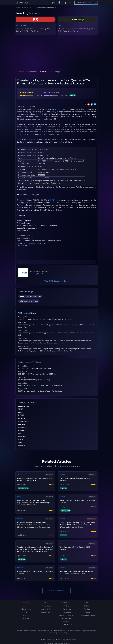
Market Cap (24, 406)
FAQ (26, 611)
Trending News (28, 13)
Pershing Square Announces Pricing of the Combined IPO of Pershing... (34, 30)
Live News (67, 620)
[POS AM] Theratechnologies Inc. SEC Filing (35, 368)
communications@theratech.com (31, 243)
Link (20, 433)
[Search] (65, 3)
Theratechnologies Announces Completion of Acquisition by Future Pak (45, 319)
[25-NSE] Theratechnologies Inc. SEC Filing (34, 380)
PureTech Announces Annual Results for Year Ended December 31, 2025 (76, 571)
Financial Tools (67, 623)
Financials (32, 72)
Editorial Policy (26, 608)
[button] (54, 3)
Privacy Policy (46, 611)
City (20, 443)
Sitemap (26, 617)
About (26, 605)
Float (21, 413)
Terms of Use (46, 605)
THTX (53, 112)
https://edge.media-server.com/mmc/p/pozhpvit (58, 158)
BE (60, 25)
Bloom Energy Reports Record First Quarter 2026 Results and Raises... (77, 30)
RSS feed (87, 605)
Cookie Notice (46, 608)
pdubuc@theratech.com (27, 228)
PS (17, 25)
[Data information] (37, 403)
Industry (22, 419)
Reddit (87, 611)
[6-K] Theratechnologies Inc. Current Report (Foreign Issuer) (41, 385)
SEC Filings (54, 72)
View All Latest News (56, 590)
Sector (21, 425)
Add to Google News (87, 614)
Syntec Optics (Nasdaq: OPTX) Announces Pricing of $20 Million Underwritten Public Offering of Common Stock (77, 524)
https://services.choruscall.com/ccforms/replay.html (40, 183)
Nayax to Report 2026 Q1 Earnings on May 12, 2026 (77, 501)
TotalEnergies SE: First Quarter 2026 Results (75, 547)
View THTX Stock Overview (57, 281)
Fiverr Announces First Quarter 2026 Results (75, 479)
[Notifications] (59, 3)
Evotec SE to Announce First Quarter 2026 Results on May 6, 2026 (35, 479)
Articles (67, 605)
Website (22, 431)
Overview (20, 72)
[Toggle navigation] (70, 3)
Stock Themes (67, 617)
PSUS (23, 25)
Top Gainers (67, 608)
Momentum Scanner (67, 614)
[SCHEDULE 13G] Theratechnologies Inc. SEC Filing (37, 374)
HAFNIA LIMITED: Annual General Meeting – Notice (35, 571)
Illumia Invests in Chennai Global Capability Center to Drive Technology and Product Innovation (35, 502)
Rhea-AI (26, 614)
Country (22, 437)
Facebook (87, 608)
